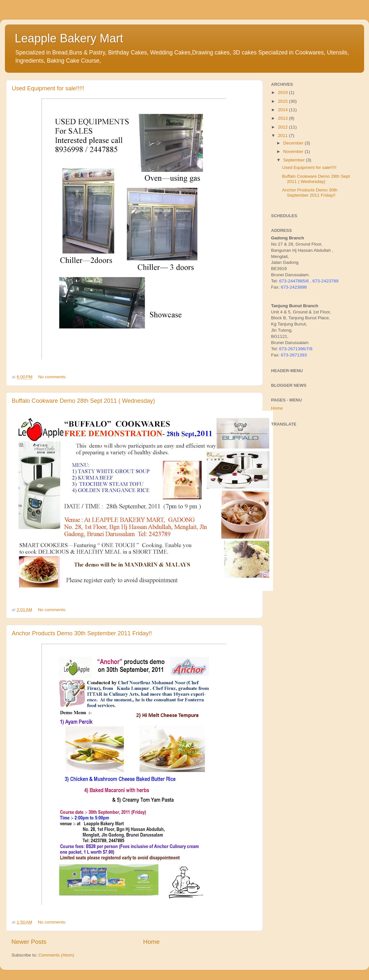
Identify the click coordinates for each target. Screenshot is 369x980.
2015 (283, 101)
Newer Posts (29, 942)
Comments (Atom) (56, 955)
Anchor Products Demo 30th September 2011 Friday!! (82, 633)
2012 (283, 127)
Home (151, 942)
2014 (283, 110)
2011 (283, 136)
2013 (283, 118)
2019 (283, 92)
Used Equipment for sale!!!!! (48, 88)
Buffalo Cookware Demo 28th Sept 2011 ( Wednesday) (83, 401)
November (294, 151)
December (294, 143)
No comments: (53, 377)
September (295, 160)
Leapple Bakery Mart (69, 38)
